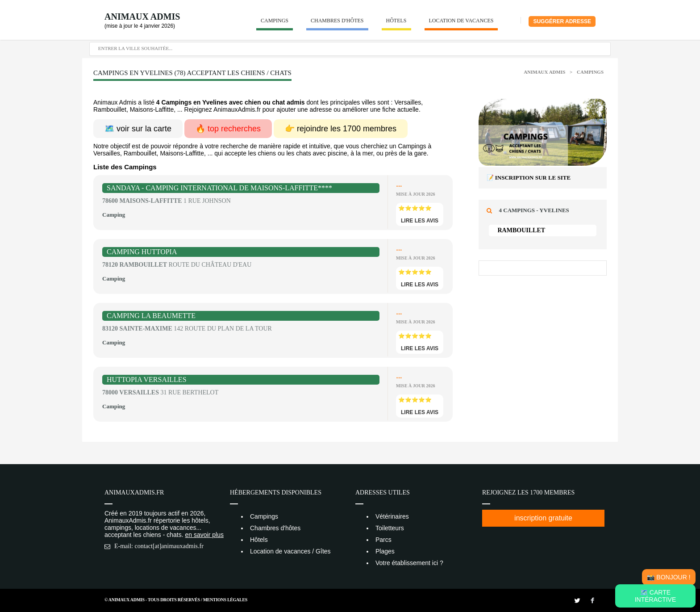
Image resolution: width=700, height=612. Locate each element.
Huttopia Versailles (147, 379)
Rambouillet (522, 230)
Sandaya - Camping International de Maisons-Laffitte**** (219, 188)
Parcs (383, 540)
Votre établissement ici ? (409, 563)
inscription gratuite (543, 518)
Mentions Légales (225, 600)
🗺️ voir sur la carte (138, 129)
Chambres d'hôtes (337, 21)
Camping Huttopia (142, 252)
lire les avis (420, 221)
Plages (385, 551)
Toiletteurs (390, 528)
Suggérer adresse (562, 21)
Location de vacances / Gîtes (290, 551)
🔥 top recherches (228, 129)
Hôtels (396, 21)
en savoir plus (204, 535)
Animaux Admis (142, 17)
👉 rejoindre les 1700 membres (341, 129)
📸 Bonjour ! (669, 577)
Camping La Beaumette (151, 316)
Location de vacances (461, 21)
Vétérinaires (392, 516)
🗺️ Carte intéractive (656, 596)
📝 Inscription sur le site (529, 178)
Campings (275, 21)
